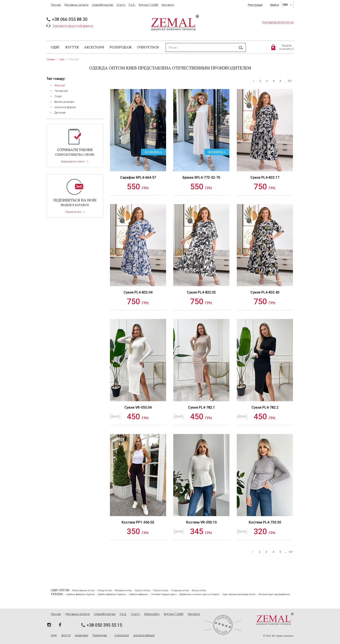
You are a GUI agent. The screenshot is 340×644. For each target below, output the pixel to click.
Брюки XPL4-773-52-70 (201, 178)
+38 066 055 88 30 (70, 19)
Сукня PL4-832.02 (201, 292)
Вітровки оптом (123, 590)
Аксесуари (94, 47)
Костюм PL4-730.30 (265, 522)
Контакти (168, 5)
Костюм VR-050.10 (201, 522)
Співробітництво (102, 5)
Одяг (55, 47)
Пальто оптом (161, 590)
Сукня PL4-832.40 (265, 292)
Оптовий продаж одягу (164, 594)
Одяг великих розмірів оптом (239, 594)
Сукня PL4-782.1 (201, 407)
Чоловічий (61, 91)
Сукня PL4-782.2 (265, 407)
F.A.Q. (132, 5)
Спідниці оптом (180, 590)
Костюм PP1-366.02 (138, 522)
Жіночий (60, 85)
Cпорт (58, 96)
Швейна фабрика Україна (80, 594)
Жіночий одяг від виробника (274, 594)
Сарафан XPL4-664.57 (138, 178)
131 (290, 81)
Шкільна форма (65, 107)
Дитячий (60, 113)
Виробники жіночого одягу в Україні (199, 594)
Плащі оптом (105, 590)
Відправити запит (73, 161)
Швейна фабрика (138, 594)
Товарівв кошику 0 (287, 47)
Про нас (56, 5)
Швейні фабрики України (112, 594)
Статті (121, 5)
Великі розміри (64, 102)
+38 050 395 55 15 (104, 625)
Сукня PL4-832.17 (265, 178)
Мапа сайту (152, 614)
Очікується (148, 47)
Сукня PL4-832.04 (138, 292)
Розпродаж (121, 47)
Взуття (72, 47)
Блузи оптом (199, 590)
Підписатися (73, 212)
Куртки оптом (142, 590)
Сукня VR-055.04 (138, 407)
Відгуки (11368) (149, 5)
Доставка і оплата (76, 5)
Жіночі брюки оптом (83, 590)
